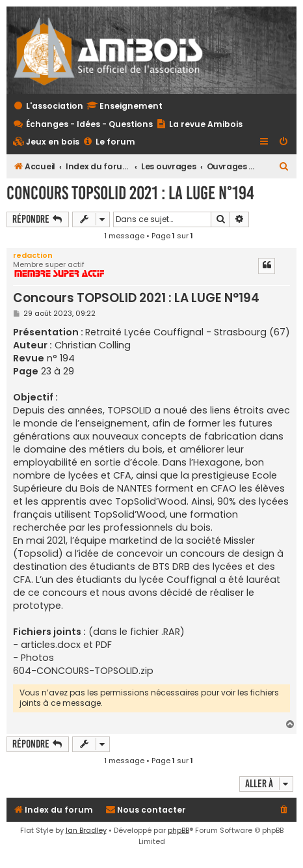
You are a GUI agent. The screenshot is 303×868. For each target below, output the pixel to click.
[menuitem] (46, 142)
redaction (33, 255)
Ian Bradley (86, 830)
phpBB (178, 830)
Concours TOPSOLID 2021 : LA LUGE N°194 (130, 193)
